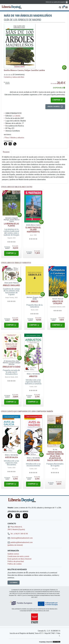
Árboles (34, 301)
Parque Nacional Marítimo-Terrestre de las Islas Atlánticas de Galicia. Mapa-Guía (55, 456)
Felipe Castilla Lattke (35, 70)
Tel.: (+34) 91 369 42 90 (18, 534)
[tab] (6, 152)
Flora (7, 138)
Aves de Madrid (33, 460)
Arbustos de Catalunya (58, 302)
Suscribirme (14, 582)
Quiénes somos (13, 554)
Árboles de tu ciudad (11, 367)
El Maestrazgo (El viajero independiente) (33, 230)
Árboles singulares (11, 285)
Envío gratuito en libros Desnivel (19, 559)
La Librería (16, 116)
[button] (60, 7)
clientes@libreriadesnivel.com (20, 538)
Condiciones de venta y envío (18, 556)
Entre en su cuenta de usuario (57, 2)
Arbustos (33, 376)
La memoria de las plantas (11, 225)
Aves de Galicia (11, 457)
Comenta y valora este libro (14, 77)
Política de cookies (15, 564)
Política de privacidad (16, 561)
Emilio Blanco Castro (14, 70)
